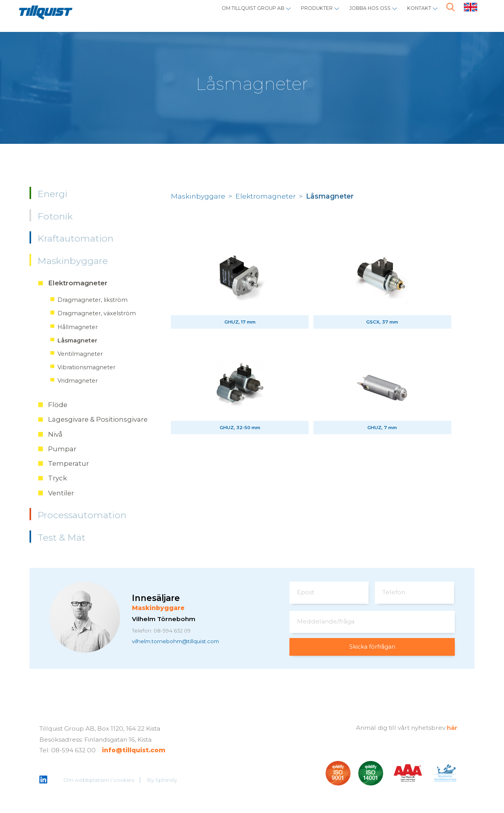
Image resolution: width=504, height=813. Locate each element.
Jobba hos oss (357, 14)
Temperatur (69, 463)
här (452, 728)
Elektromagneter (78, 283)
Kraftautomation (75, 238)
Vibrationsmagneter (86, 367)
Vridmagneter (78, 381)
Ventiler (61, 493)
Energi (52, 194)
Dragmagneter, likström (93, 300)
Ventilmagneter (80, 354)
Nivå (55, 434)
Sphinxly (167, 781)
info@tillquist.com (134, 751)
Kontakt (415, 14)
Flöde (58, 405)
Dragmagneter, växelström (97, 313)
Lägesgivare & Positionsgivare (98, 419)
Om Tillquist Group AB (216, 14)
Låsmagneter (77, 340)
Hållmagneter (78, 327)
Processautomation (82, 515)
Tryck (57, 478)
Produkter (293, 14)
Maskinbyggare (73, 261)
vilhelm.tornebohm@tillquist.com (183, 642)
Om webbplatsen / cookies (99, 781)
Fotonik (55, 216)
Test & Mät (61, 538)
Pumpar (62, 449)
